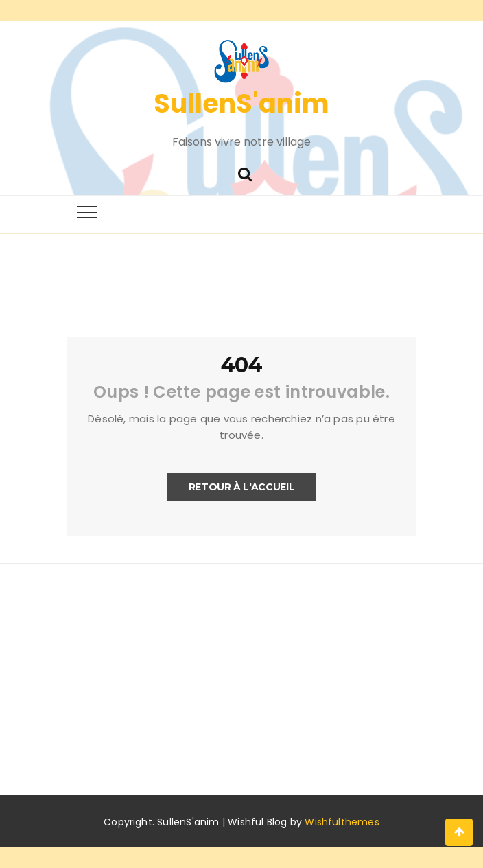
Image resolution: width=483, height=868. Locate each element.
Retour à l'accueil (242, 487)
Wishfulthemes (342, 822)
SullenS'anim (241, 103)
